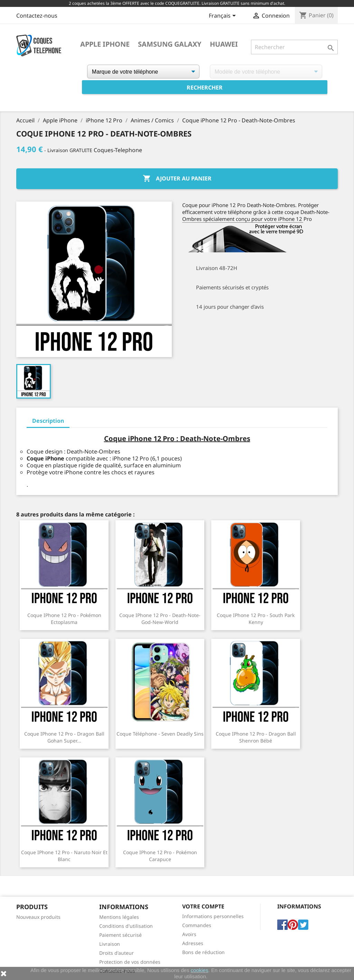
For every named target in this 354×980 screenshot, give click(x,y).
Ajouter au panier (177, 179)
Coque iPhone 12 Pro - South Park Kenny (256, 619)
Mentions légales (119, 917)
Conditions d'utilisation (126, 926)
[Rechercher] (294, 47)
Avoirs (189, 934)
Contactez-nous (37, 16)
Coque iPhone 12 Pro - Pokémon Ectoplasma (64, 619)
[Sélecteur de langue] (223, 16)
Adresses (193, 943)
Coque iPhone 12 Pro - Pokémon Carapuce (160, 856)
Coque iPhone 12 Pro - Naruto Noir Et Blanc (64, 856)
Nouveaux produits (38, 917)
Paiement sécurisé (120, 935)
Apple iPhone (105, 44)
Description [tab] (48, 421)
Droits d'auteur (117, 953)
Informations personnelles (213, 916)
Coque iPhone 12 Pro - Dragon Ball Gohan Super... (64, 737)
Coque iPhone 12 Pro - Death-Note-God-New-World (160, 619)
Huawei (224, 44)
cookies (200, 970)
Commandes (197, 925)
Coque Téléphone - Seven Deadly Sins (160, 734)
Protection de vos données (130, 962)
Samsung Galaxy (170, 44)
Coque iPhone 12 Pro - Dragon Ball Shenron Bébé (256, 737)
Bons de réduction (203, 952)
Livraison (110, 944)
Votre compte (203, 906)
